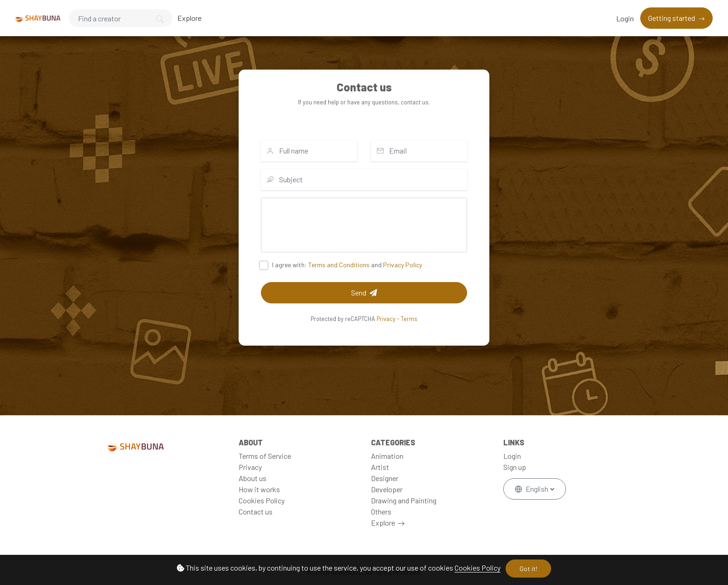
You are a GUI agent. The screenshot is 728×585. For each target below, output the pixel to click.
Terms (409, 319)
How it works (259, 489)
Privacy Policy (403, 265)
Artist (380, 467)
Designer (385, 478)
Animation (387, 456)
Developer (387, 489)
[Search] (120, 18)
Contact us (256, 511)
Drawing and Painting (404, 500)
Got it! (528, 569)
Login (625, 18)
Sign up (515, 467)
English (532, 489)
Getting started (672, 18)
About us (253, 478)
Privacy (386, 319)
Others (381, 511)
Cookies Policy (478, 568)
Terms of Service (265, 456)
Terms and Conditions (339, 265)
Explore (189, 18)
